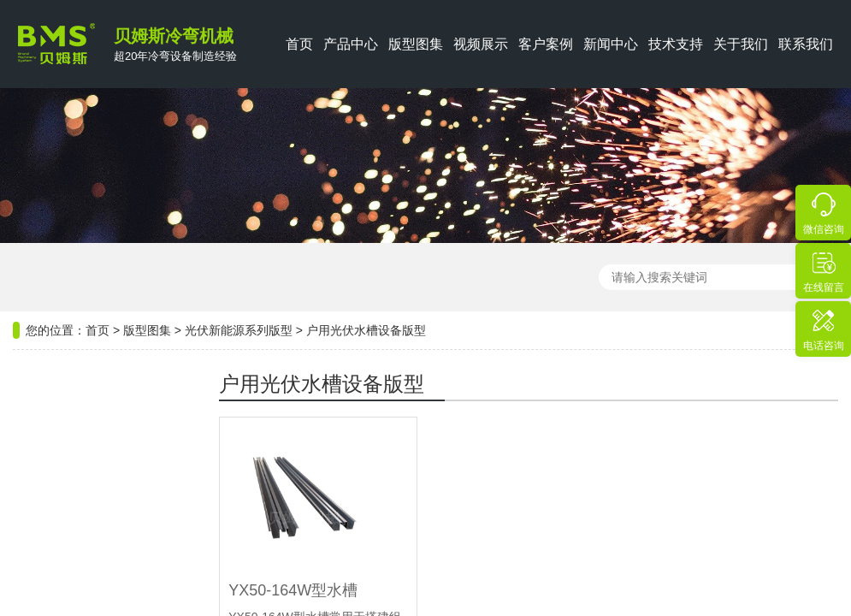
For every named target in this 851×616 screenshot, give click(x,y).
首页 (299, 44)
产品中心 (351, 44)
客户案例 (546, 44)
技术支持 (676, 44)
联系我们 (806, 44)
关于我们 (741, 44)
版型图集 (416, 44)
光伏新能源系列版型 (239, 321)
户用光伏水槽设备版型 (366, 321)
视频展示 (481, 44)
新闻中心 (611, 44)
